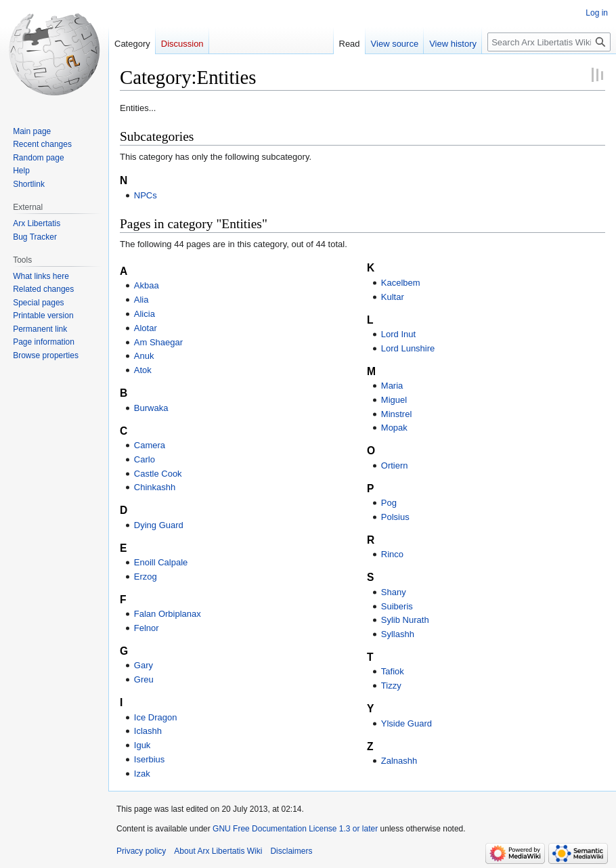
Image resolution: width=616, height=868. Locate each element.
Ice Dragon (156, 717)
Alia (141, 300)
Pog (389, 503)
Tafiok (393, 671)
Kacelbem (401, 283)
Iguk (142, 745)
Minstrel (397, 414)
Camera (150, 445)
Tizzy (391, 686)
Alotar (146, 328)
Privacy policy (141, 851)
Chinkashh (155, 487)
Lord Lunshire (408, 348)
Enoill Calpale (161, 562)
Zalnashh (399, 761)
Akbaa (147, 285)
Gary (144, 665)
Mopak (394, 428)
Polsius (395, 517)
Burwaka (151, 408)
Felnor (147, 628)
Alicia (145, 314)
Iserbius (150, 759)
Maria (392, 386)
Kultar (393, 297)
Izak (142, 774)
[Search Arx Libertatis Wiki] (549, 42)
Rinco (392, 554)
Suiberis (397, 606)
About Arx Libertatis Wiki (218, 851)
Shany (394, 592)
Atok (143, 370)
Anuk (144, 356)
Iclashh (148, 731)
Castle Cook (158, 474)
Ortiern (395, 465)
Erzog (146, 577)
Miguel (394, 400)
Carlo (145, 459)
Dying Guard (159, 525)
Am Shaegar (158, 342)
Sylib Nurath (405, 620)
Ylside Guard (406, 723)
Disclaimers (291, 851)
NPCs (146, 195)
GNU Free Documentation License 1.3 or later (295, 829)
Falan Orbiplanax (168, 614)
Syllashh (398, 634)
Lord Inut (398, 334)
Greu (144, 679)
